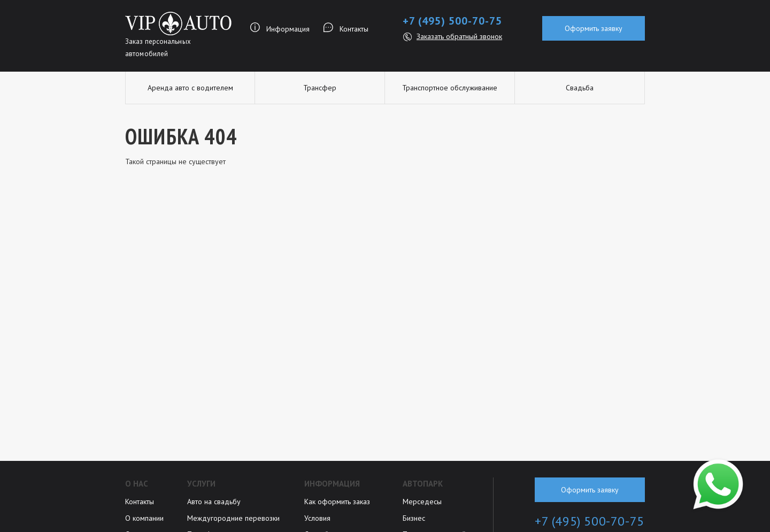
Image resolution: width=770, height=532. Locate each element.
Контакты (354, 29)
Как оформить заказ (337, 502)
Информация (288, 29)
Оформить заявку (594, 28)
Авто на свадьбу (214, 502)
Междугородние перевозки (233, 518)
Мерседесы (422, 502)
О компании (144, 518)
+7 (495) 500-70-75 (452, 21)
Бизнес (414, 518)
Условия (317, 518)
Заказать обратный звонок (459, 36)
